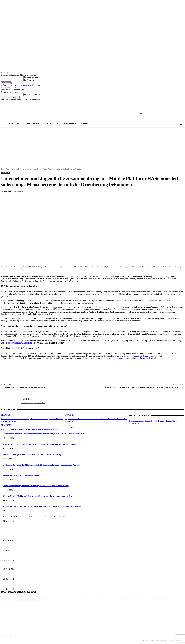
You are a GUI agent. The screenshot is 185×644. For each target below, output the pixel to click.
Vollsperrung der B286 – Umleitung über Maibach (22, 475)
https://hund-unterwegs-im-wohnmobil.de (33, 403)
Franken (6, 415)
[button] (181, 124)
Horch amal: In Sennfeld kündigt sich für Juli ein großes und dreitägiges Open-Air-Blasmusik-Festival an (41, 546)
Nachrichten (5, 173)
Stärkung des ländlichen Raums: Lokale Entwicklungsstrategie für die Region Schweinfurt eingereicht (40, 575)
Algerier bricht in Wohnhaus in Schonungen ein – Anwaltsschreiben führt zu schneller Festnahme (40, 444)
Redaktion (7, 192)
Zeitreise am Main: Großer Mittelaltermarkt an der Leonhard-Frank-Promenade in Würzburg (36, 556)
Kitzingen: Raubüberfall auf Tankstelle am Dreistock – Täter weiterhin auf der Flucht (35, 517)
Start (3, 169)
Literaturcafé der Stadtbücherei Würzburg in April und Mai (24, 536)
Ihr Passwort (29, 80)
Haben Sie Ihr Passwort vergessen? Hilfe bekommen (22, 85)
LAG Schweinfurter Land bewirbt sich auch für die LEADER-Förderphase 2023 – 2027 (34, 565)
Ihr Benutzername (31, 77)
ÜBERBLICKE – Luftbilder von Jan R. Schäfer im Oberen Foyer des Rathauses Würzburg (144, 387)
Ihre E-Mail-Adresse (32, 94)
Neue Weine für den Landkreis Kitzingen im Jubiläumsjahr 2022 (26, 585)
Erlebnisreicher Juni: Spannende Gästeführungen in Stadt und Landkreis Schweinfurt (36, 486)
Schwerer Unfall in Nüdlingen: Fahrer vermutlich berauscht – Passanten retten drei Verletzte (38, 496)
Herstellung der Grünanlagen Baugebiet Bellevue (23, 387)
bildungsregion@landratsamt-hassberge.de (133, 358)
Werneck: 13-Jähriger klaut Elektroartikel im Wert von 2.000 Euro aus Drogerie (29, 429)
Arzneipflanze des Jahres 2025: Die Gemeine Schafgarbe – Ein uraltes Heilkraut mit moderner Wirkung (42, 506)
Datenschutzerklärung (10, 87)
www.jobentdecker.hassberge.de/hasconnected (143, 356)
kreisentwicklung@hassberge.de (19, 343)
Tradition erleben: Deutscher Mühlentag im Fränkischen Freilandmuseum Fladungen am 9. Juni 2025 (41, 465)
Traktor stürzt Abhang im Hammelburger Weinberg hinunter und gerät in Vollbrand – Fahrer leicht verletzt (44, 434)
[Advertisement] (93, 146)
